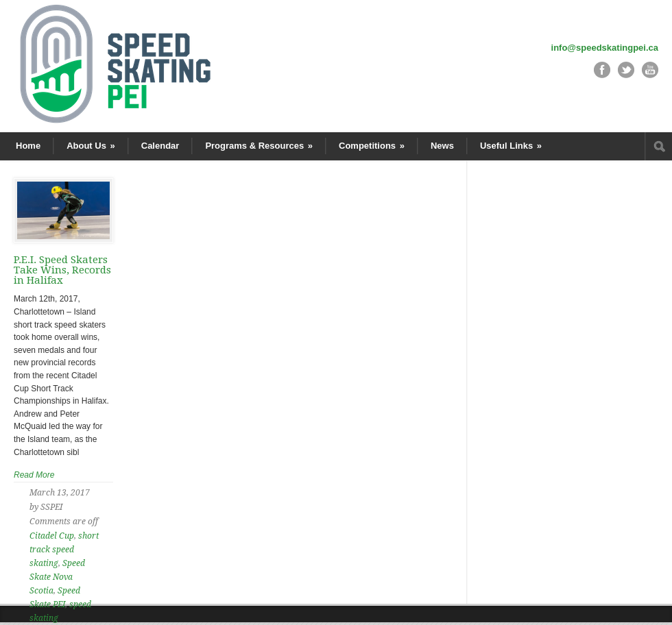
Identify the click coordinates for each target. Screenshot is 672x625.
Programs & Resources (259, 146)
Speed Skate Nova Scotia (57, 577)
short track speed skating (64, 550)
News (442, 146)
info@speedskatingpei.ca (605, 48)
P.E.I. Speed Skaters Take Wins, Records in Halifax (62, 270)
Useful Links (511, 146)
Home (28, 146)
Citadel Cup (52, 536)
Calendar (160, 146)
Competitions (372, 146)
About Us (91, 146)
